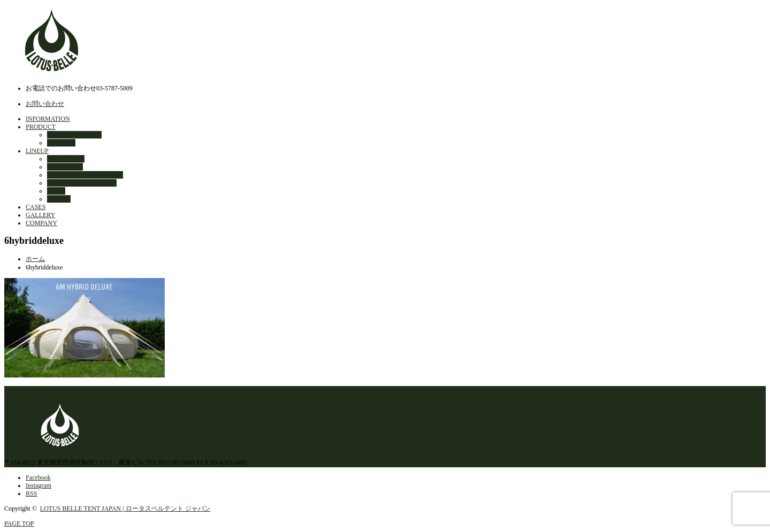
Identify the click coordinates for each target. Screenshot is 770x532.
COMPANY (41, 223)
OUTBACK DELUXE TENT (85, 175)
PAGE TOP (19, 523)
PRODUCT (41, 127)
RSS (31, 494)
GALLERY (40, 215)
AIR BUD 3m (65, 167)
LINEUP (37, 151)
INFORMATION (48, 119)
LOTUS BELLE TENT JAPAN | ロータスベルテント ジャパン (125, 508)
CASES (36, 207)
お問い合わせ (45, 104)
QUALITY (61, 143)
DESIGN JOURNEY (74, 135)
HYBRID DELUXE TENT (82, 183)
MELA (56, 191)
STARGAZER (66, 159)
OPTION (59, 199)
